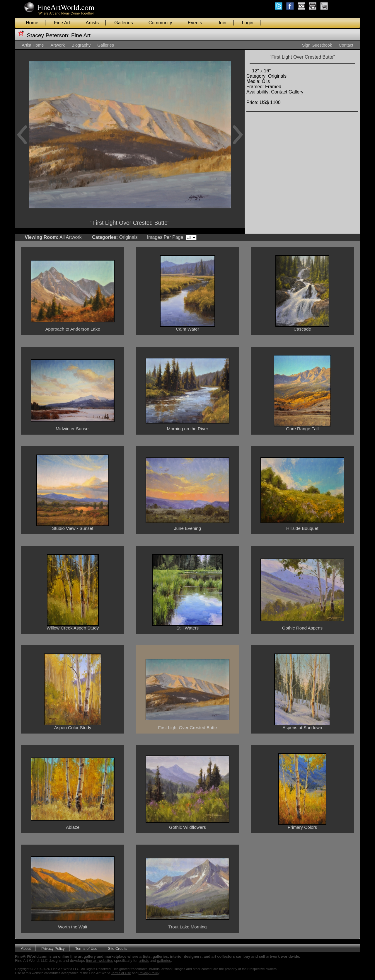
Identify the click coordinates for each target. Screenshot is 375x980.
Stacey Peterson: (48, 35)
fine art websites (100, 961)
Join (222, 23)
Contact (346, 45)
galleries (164, 961)
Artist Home (33, 45)
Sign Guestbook (317, 45)
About (26, 948)
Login (248, 23)
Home (32, 23)
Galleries (123, 23)
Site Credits (117, 948)
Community (160, 23)
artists (144, 961)
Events (195, 23)
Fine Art (62, 23)
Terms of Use (86, 948)
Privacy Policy (53, 948)
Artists (92, 23)
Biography (81, 45)
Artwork (58, 45)
